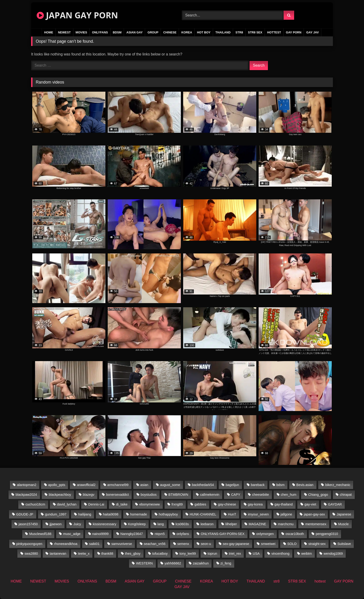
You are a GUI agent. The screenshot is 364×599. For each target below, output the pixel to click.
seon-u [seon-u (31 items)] (206, 544)
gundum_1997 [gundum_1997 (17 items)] (56, 514)
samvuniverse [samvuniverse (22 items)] (122, 544)
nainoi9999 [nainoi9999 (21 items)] (100, 534)
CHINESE (170, 32)
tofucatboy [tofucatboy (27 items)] (160, 554)
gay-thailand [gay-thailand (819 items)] (283, 504)
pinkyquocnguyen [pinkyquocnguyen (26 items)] (29, 544)
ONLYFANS (100, 32)
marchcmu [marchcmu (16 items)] (286, 524)
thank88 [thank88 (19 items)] (107, 554)
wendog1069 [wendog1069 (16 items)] (333, 554)
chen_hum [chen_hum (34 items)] (288, 495)
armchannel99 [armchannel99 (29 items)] (118, 485)
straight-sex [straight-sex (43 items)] (317, 544)
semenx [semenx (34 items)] (183, 544)
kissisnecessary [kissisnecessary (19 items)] (105, 524)
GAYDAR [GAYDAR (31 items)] (335, 504)
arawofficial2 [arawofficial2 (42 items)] (86, 485)
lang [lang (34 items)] (161, 524)
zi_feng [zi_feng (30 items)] (226, 563)
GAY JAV (312, 32)
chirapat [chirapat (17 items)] (346, 495)
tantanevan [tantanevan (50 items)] (58, 554)
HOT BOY (204, 32)
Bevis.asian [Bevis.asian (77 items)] (305, 485)
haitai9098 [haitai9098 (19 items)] (111, 514)
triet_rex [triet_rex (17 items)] (235, 554)
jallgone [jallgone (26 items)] (286, 514)
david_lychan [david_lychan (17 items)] (67, 504)
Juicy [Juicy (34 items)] (77, 524)
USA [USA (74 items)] (256, 554)
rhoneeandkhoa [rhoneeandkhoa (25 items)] (66, 544)
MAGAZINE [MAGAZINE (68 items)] (257, 524)
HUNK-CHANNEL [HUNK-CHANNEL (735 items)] (203, 514)
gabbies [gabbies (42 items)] (200, 504)
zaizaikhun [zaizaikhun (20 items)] (201, 563)
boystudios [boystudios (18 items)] (149, 495)
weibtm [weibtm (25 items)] (307, 554)
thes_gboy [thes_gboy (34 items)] (133, 554)
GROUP (153, 32)
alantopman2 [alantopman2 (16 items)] (27, 485)
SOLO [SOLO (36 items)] (292, 544)
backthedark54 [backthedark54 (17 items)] (203, 485)
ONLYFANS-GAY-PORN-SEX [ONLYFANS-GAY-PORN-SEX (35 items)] (223, 534)
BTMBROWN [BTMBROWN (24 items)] (178, 495)
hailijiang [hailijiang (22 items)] (85, 514)
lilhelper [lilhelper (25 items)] (231, 524)
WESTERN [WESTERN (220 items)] (144, 563)
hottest (274, 32)
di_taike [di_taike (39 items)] (122, 504)
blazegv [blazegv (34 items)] (89, 495)
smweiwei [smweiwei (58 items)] (268, 544)
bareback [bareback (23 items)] (258, 485)
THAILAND (223, 32)
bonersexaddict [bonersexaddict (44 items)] (117, 495)
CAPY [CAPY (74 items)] (236, 495)
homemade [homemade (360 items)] (139, 514)
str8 (239, 32)
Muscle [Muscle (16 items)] (343, 524)
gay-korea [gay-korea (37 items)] (255, 504)
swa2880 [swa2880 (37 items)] (31, 554)
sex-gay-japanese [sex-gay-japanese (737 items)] (236, 544)
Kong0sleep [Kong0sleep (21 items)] (137, 524)
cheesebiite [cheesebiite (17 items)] (261, 495)
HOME (49, 32)
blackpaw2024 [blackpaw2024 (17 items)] (26, 495)
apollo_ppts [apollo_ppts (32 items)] (57, 485)
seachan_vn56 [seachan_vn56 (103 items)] (155, 544)
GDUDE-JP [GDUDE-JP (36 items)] (25, 514)
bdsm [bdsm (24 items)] (281, 485)
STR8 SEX (255, 32)
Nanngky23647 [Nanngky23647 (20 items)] (132, 534)
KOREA (187, 32)
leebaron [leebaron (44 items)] (207, 524)
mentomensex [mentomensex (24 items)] (316, 524)
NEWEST (64, 32)
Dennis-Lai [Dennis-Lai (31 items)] (96, 504)
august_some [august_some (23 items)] (170, 485)
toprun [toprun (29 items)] (212, 554)
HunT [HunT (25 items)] (232, 514)
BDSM (117, 32)
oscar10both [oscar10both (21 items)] (295, 534)
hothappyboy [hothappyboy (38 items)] (168, 514)
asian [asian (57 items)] (144, 485)
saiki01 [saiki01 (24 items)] (94, 544)
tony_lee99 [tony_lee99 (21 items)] (188, 554)
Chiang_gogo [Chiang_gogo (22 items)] (318, 495)
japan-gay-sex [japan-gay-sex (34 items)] (314, 514)
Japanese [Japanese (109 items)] (344, 514)
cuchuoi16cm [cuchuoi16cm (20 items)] (35, 504)
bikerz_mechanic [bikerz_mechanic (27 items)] (338, 485)
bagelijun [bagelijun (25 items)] (232, 485)
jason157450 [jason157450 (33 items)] (28, 524)
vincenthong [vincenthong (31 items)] (280, 554)
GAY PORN (294, 32)
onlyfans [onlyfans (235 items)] (183, 534)
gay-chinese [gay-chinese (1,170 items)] (227, 504)
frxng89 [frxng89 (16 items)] (177, 504)
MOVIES (81, 32)
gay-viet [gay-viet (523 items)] (310, 504)
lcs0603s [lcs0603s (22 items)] (182, 524)
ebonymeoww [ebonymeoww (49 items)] (149, 504)
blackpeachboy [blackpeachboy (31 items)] (60, 495)
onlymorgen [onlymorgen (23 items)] (265, 534)
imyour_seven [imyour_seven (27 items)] (258, 514)
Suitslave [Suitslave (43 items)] (344, 544)
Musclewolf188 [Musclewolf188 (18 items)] (40, 534)
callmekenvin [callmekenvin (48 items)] (210, 495)
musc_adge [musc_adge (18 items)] (72, 534)
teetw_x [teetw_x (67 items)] (84, 554)
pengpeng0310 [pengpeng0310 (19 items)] (327, 534)
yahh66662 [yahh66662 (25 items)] (173, 563)
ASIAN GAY (134, 32)
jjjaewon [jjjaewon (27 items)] (55, 524)
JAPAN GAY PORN (77, 15)
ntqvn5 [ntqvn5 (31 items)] (160, 534)
